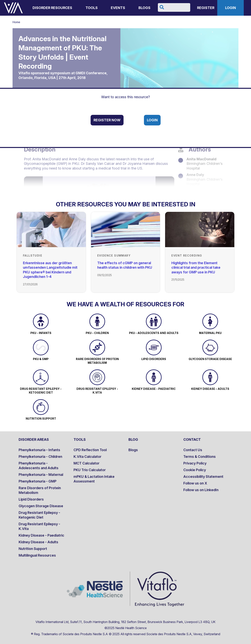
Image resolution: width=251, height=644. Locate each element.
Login (231, 8)
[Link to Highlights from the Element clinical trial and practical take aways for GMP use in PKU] (200, 229)
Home (16, 22)
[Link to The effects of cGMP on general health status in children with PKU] (126, 229)
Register (206, 8)
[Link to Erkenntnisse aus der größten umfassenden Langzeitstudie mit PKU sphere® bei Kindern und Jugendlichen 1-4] (51, 229)
